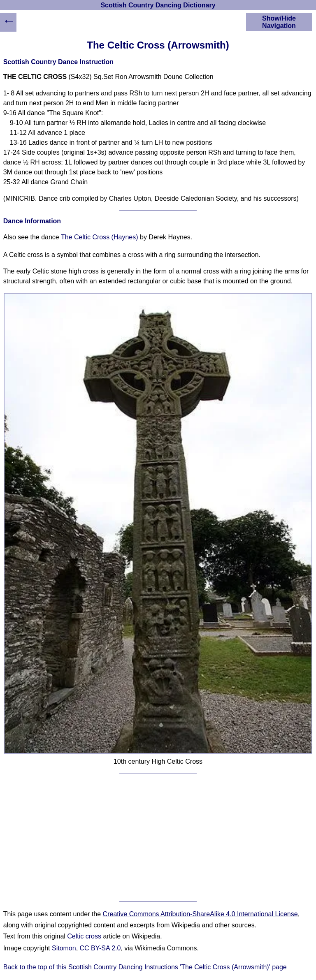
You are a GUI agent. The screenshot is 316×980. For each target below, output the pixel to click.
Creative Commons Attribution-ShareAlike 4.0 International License (200, 914)
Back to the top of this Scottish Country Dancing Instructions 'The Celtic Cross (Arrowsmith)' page (145, 967)
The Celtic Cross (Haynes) (100, 237)
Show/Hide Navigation (279, 22)
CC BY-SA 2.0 (100, 948)
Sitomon (64, 948)
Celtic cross (84, 936)
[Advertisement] (158, 837)
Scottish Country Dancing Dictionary (158, 5)
